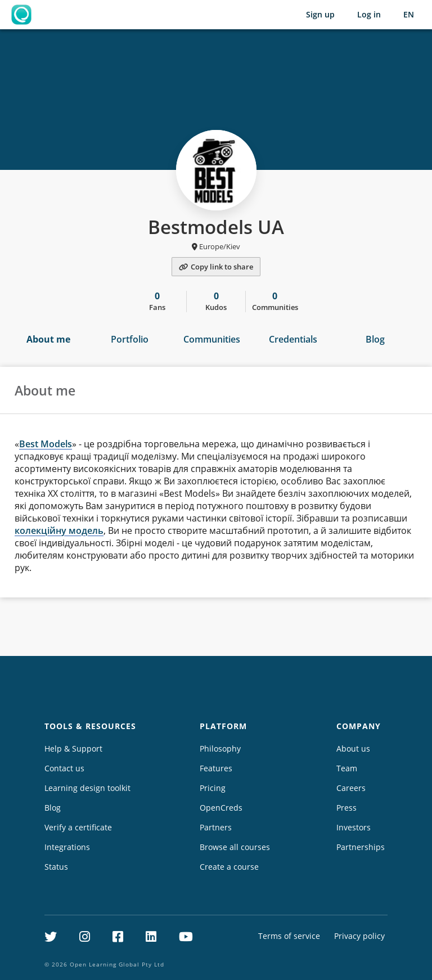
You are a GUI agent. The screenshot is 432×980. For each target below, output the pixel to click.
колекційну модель (59, 531)
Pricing (213, 788)
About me (48, 339)
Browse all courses (235, 847)
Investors (354, 827)
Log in (369, 14)
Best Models (46, 444)
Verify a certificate (78, 827)
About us (353, 749)
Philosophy (220, 749)
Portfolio (130, 339)
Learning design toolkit (87, 788)
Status (56, 867)
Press (346, 808)
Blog (375, 339)
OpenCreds (221, 808)
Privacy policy (359, 936)
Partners (216, 827)
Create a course (229, 867)
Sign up (320, 14)
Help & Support (73, 749)
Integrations (67, 847)
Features (216, 768)
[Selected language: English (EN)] (409, 15)
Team (347, 768)
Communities (212, 339)
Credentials (293, 339)
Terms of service (289, 936)
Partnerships (361, 847)
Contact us (64, 768)
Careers (351, 788)
